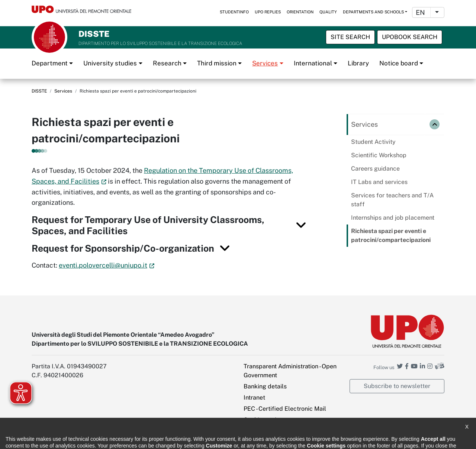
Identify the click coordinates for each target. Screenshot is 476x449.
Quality (328, 12)
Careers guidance (375, 169)
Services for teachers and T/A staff (392, 200)
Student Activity (373, 142)
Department (50, 63)
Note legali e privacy (119, 438)
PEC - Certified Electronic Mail (285, 409)
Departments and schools (373, 12)
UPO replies (268, 12)
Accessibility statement (58, 438)
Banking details (265, 386)
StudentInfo (234, 12)
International (313, 63)
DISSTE (39, 91)
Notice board (399, 63)
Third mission (217, 63)
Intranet (254, 398)
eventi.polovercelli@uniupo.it (103, 265)
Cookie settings (265, 420)
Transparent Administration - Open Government (290, 371)
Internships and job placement (393, 218)
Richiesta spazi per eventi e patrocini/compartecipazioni (391, 235)
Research (167, 63)
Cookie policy (168, 438)
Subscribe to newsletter (397, 386)
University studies (110, 63)
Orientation (300, 12)
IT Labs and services (379, 182)
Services (265, 63)
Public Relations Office (221, 438)
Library (358, 63)
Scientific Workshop (379, 155)
